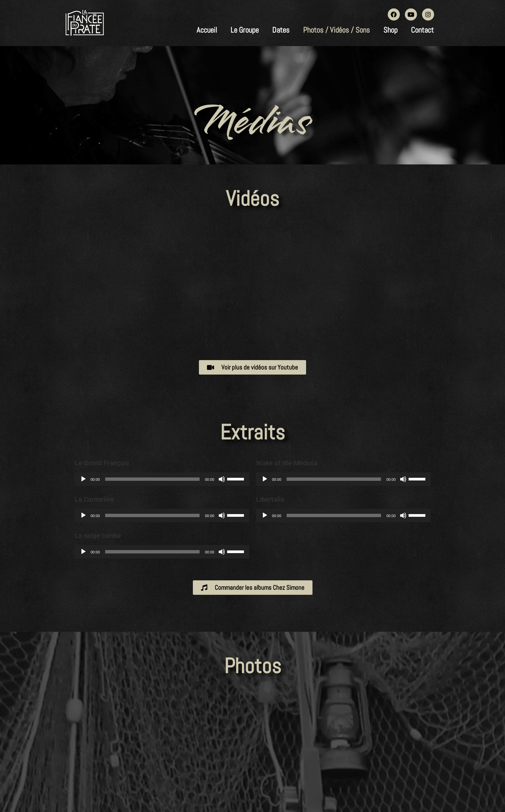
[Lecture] (83, 479)
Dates (281, 30)
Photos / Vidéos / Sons (336, 30)
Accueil (207, 30)
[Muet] (222, 479)
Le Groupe (245, 30)
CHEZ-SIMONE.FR (330, 781)
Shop (390, 30)
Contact (422, 30)
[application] (162, 479)
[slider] (152, 479)
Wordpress (267, 781)
